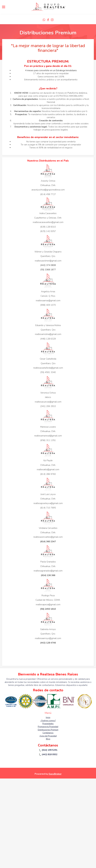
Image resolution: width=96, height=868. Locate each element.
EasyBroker (55, 774)
